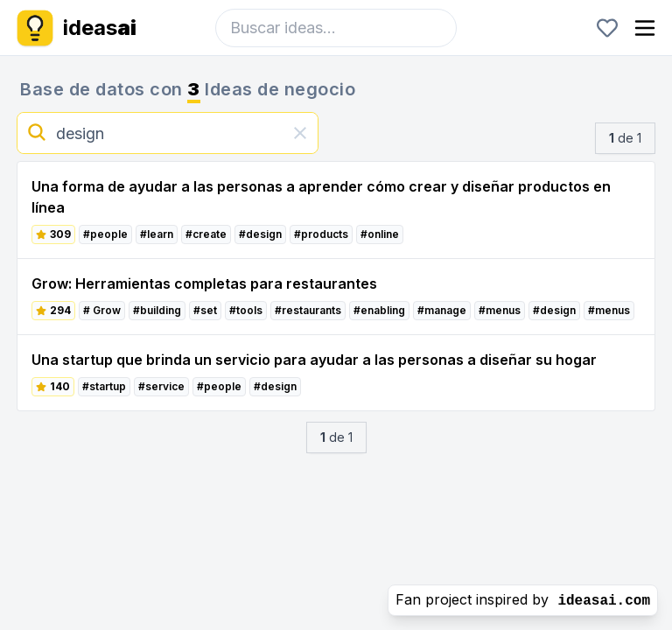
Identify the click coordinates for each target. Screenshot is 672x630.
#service (161, 386)
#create (206, 234)
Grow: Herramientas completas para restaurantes (204, 283)
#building (157, 310)
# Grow (102, 310)
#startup (104, 386)
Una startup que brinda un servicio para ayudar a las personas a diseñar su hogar (314, 360)
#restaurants (308, 310)
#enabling (379, 310)
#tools (246, 310)
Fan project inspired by (523, 600)
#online (380, 234)
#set (205, 310)
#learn (157, 234)
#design (260, 234)
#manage (442, 310)
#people (105, 234)
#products (321, 234)
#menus (500, 310)
